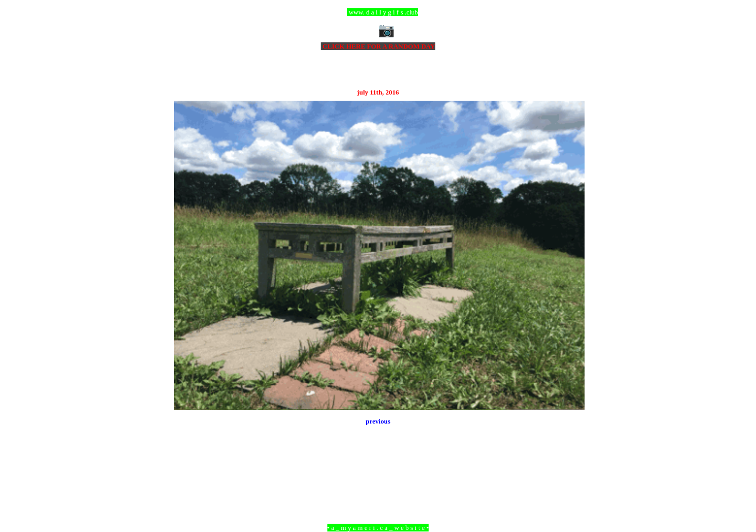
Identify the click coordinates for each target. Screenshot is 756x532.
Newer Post (187, 471)
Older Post (570, 471)
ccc (378, 12)
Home (380, 471)
